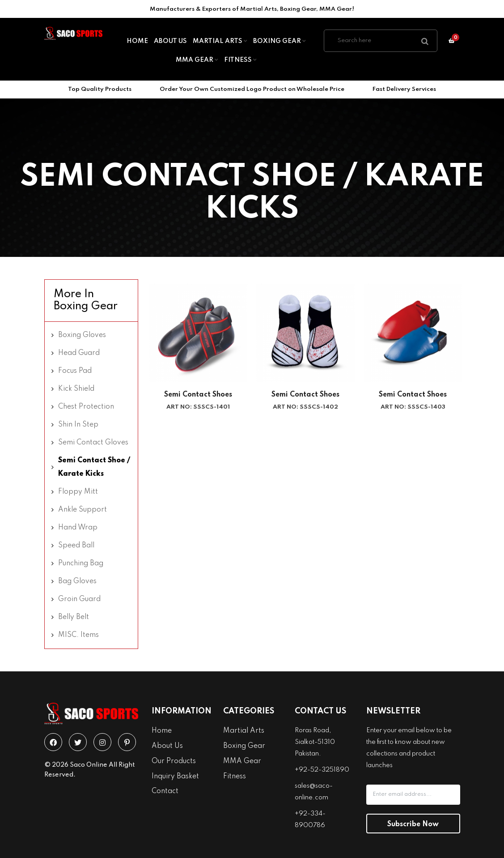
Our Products (174, 761)
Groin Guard (79, 599)
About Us (170, 41)
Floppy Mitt (78, 492)
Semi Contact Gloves (93, 443)
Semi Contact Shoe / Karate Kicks (94, 467)
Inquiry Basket (175, 777)
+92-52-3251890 (322, 770)
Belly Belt (74, 617)
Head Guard (79, 353)
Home (137, 41)
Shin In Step (78, 425)
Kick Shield (76, 389)
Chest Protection (86, 407)
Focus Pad (75, 371)
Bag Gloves (77, 581)
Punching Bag (81, 563)
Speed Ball (76, 546)
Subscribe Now (413, 824)
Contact (165, 791)
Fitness (240, 60)
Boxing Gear (280, 41)
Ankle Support (83, 510)
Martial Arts (220, 41)
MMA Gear (197, 60)
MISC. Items (78, 635)
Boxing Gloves (82, 335)
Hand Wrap (78, 528)
